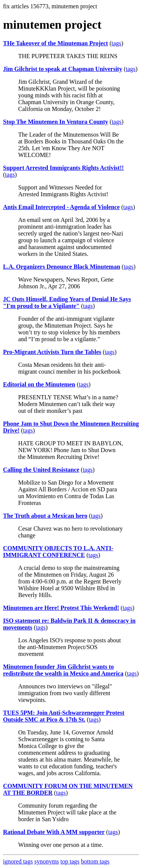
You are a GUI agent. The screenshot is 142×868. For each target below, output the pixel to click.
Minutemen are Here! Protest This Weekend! (61, 608)
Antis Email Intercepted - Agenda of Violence (61, 207)
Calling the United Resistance (41, 470)
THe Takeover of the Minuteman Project (55, 43)
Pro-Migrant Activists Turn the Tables (52, 352)
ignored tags (18, 861)
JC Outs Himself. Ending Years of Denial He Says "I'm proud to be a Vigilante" (67, 302)
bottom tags (95, 861)
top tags (70, 861)
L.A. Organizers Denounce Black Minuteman (62, 267)
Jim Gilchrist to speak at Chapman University (63, 69)
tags (116, 43)
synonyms (47, 861)
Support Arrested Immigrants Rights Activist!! (63, 168)
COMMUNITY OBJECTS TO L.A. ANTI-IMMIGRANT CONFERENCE (58, 552)
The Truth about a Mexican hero (45, 516)
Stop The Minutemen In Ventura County (56, 122)
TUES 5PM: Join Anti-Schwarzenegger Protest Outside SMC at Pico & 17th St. (64, 716)
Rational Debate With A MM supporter (54, 832)
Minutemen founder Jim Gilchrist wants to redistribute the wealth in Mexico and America (63, 670)
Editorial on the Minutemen (39, 384)
